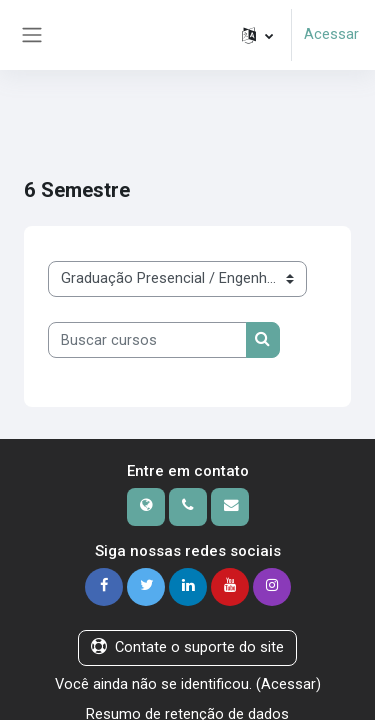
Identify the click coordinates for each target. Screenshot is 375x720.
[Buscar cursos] (147, 340)
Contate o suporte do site (187, 647)
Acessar (331, 34)
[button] (257, 35)
